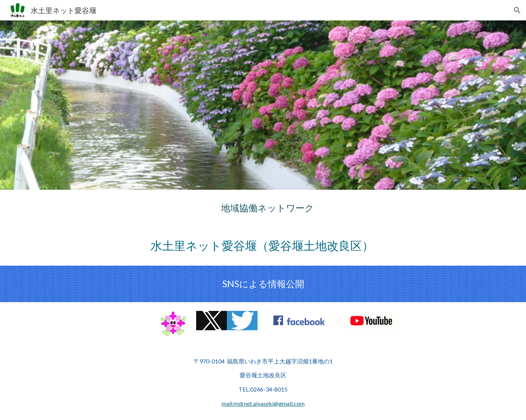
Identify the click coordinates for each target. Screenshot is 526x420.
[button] (517, 10)
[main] (263, 208)
